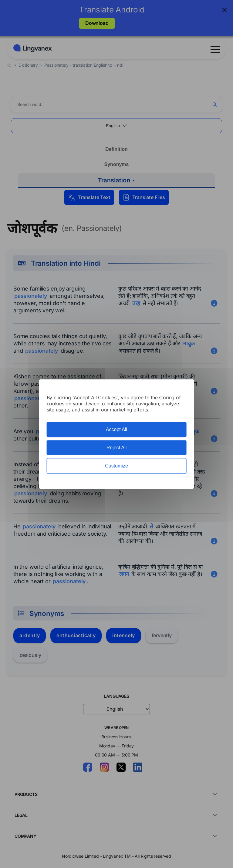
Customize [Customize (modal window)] (116, 466)
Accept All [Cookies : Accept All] (116, 429)
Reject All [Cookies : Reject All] (117, 448)
